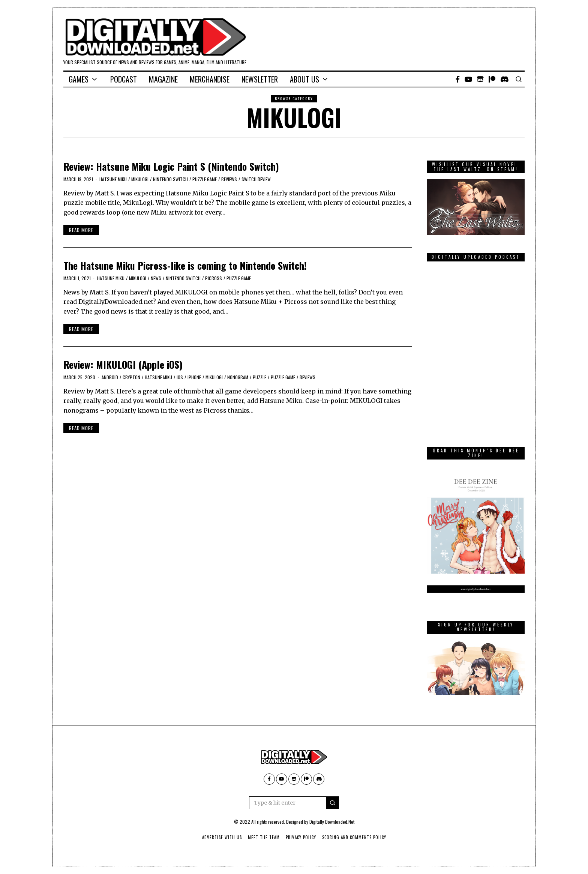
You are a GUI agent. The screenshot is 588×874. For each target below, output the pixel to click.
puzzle (259, 377)
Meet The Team (264, 837)
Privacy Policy (301, 837)
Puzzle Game (205, 179)
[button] (333, 803)
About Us (304, 79)
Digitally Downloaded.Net (332, 822)
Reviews (229, 179)
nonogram (238, 377)
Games (79, 79)
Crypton (131, 377)
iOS (180, 377)
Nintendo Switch (170, 179)
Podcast (124, 79)
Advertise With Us (222, 837)
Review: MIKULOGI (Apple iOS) (123, 364)
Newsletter (260, 79)
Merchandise (210, 79)
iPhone (194, 377)
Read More (81, 230)
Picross (214, 278)
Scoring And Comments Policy (354, 837)
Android (110, 377)
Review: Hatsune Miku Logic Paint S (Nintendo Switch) (171, 166)
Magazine (163, 79)
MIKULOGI (140, 179)
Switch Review (256, 179)
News (156, 278)
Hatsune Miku (113, 179)
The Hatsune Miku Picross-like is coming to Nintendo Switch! (185, 265)
